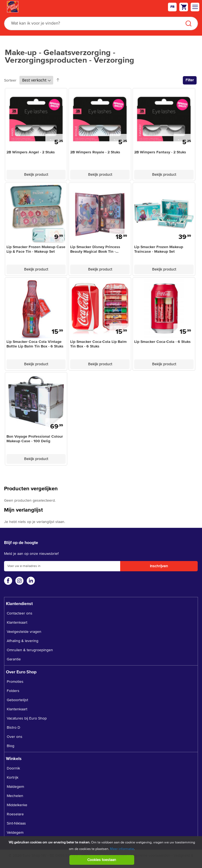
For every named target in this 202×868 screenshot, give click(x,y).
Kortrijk (13, 778)
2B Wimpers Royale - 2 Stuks (95, 152)
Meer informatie (122, 849)
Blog (11, 746)
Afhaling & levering (23, 641)
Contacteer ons (20, 613)
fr (172, 7)
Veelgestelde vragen (24, 632)
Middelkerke (17, 805)
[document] (102, 852)
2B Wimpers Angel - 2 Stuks (31, 152)
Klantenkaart (17, 623)
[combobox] (101, 23)
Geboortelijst (17, 700)
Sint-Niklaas (16, 823)
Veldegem (15, 833)
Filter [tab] (190, 80)
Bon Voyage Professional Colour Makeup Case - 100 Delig (35, 439)
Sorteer (10, 80)
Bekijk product (36, 175)
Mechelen (15, 796)
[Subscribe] (159, 566)
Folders (13, 691)
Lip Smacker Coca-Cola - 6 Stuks (162, 342)
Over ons (15, 737)
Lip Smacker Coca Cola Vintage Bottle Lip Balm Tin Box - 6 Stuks (35, 344)
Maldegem (15, 787)
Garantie (14, 659)
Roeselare (15, 814)
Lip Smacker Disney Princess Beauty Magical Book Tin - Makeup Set (95, 250)
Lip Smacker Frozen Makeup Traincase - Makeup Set (159, 249)
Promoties (15, 682)
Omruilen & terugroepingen (30, 650)
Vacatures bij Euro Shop (27, 718)
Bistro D (14, 728)
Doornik (13, 768)
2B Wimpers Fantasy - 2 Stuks (160, 152)
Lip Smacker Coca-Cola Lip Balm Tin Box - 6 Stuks (98, 344)
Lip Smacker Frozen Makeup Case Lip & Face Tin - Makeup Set (36, 249)
